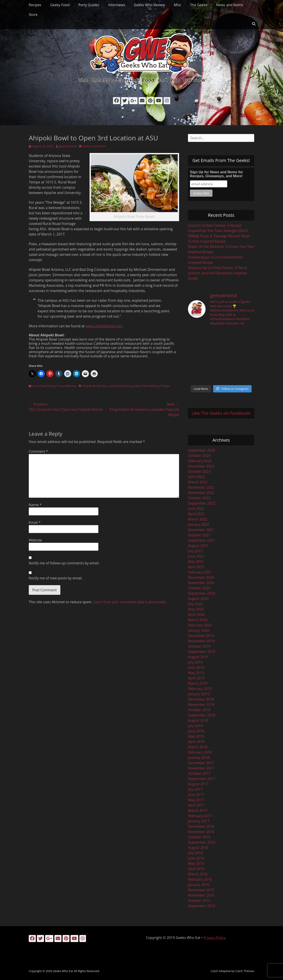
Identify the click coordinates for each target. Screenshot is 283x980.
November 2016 (201, 832)
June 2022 (196, 509)
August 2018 (198, 720)
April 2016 (196, 869)
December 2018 (201, 699)
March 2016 (198, 874)
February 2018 (200, 752)
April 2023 (196, 477)
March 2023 (198, 482)
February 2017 (200, 816)
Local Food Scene (44, 386)
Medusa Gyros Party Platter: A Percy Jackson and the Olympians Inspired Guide (217, 273)
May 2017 (196, 800)
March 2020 (198, 620)
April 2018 (196, 742)
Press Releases (67, 386)
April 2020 (196, 614)
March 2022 (198, 519)
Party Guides (89, 5)
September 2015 (202, 906)
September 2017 (202, 779)
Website (35, 540)
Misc (178, 5)
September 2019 (202, 652)
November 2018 (201, 705)
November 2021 (201, 530)
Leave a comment (94, 146)
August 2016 (198, 848)
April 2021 (196, 567)
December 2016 (201, 826)
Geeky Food (60, 5)
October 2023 (199, 471)
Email (35, 522)
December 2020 (201, 577)
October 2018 (199, 710)
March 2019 (198, 683)
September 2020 (202, 593)
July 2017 (195, 789)
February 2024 (200, 461)
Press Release (150, 386)
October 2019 (199, 646)
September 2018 (202, 715)
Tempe (165, 386)
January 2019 (199, 694)
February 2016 (200, 879)
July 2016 (195, 853)
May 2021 (196, 562)
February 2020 (200, 625)
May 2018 (196, 736)
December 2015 (201, 890)
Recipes (35, 5)
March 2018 (198, 747)
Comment (38, 451)
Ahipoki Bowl (91, 386)
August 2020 (198, 599)
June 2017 (196, 795)
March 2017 (198, 810)
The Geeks (199, 5)
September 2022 (202, 503)
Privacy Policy (215, 938)
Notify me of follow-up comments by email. (64, 563)
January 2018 (199, 758)
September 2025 (202, 450)
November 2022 (201, 493)
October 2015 (199, 901)
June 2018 (196, 731)
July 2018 (195, 726)
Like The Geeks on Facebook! (221, 413)
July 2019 (195, 662)
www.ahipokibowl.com (104, 326)
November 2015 (201, 895)
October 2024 (199, 456)
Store (33, 15)
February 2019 (200, 689)
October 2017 (199, 773)
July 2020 (195, 604)
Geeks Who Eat (63, 971)
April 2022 (196, 514)
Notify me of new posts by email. (56, 578)
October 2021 (199, 535)
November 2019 (201, 641)
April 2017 (196, 805)
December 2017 (201, 763)
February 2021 (200, 572)
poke (136, 386)
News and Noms (229, 5)
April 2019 (196, 678)
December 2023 (201, 466)
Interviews (117, 5)
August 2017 (198, 784)
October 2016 (199, 837)
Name (35, 505)
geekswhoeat (68, 146)
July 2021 (195, 551)
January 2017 (199, 821)
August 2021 (198, 546)
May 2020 (196, 609)
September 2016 (202, 842)
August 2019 (198, 657)
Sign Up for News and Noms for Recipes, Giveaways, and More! (216, 174)
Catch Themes (245, 971)
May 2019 (196, 673)
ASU (104, 386)
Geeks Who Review (149, 5)
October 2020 (199, 588)
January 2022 (199, 524)
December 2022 (201, 487)
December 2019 (201, 636)
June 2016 (196, 858)
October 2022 (199, 498)
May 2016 (196, 863)
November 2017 (201, 768)
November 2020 (201, 583)
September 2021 (202, 540)
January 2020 (199, 630)
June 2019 (196, 667)
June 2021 (196, 556)
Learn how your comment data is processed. (130, 602)
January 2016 (199, 885)
